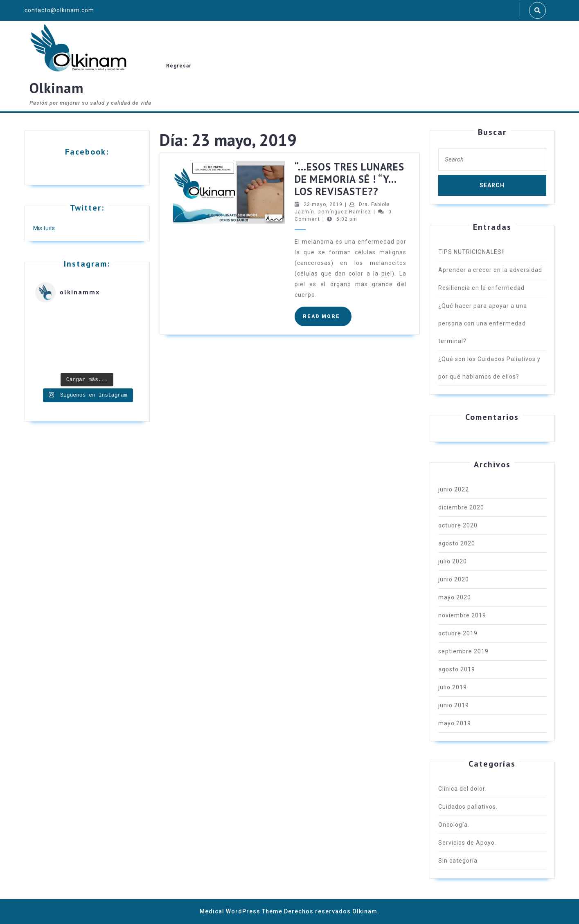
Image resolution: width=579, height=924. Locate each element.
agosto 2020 (457, 543)
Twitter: (87, 208)
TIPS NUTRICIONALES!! (472, 252)
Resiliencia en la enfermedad (481, 288)
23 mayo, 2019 (323, 204)
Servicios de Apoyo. (467, 843)
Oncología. (454, 825)
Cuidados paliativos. (468, 807)
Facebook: (87, 152)
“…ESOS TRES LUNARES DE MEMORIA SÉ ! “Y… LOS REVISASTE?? (349, 179)
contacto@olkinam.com (59, 10)
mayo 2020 (455, 597)
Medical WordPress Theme (241, 911)
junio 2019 (454, 705)
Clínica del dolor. (462, 789)
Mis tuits (44, 228)
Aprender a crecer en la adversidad (490, 270)
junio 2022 (454, 489)
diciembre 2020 (461, 507)
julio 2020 (453, 561)
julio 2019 (453, 687)
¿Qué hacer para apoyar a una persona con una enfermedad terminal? (483, 323)
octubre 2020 (458, 525)
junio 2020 (454, 579)
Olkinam (56, 88)
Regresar (179, 66)
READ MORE (327, 319)
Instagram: (87, 264)
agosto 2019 (457, 669)
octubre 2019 (458, 633)
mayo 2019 (455, 723)
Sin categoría (458, 861)
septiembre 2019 (463, 651)
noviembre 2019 (462, 615)
